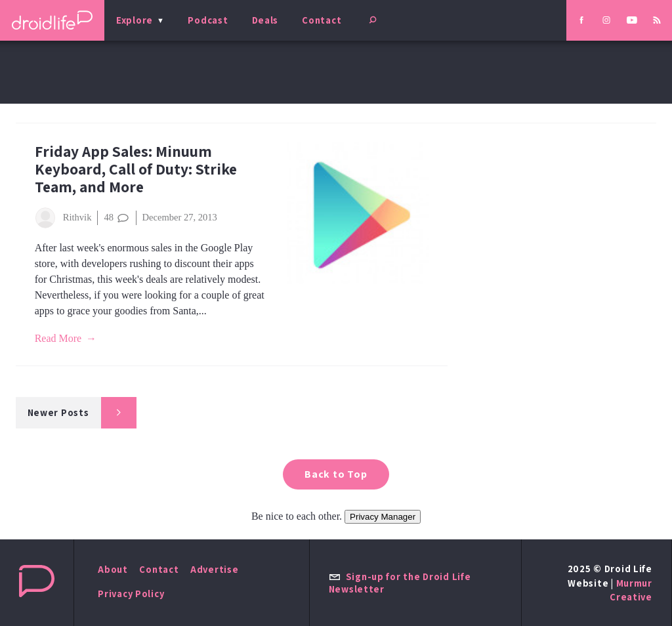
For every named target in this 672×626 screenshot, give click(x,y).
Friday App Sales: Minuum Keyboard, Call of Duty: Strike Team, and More (136, 169)
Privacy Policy (131, 594)
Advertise (215, 569)
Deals (265, 20)
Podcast (208, 20)
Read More (58, 338)
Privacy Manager (383, 517)
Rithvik (63, 218)
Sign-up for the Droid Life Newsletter (400, 583)
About (113, 569)
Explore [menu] (135, 20)
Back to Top (336, 474)
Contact (322, 20)
